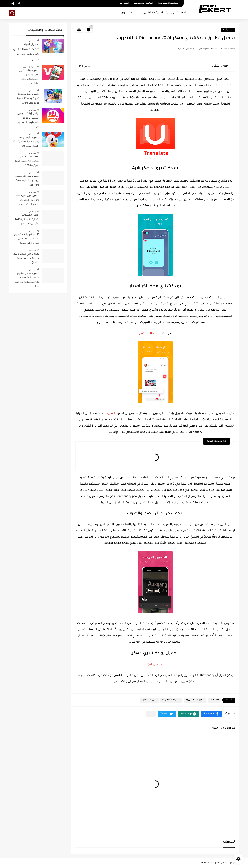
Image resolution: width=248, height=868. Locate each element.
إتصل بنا (124, 3)
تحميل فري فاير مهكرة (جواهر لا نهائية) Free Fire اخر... (27, 181)
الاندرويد (110, 414)
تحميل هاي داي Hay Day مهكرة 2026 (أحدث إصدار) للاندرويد (26, 142)
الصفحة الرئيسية (176, 13)
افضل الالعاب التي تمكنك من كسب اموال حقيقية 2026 (26, 161)
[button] (212, 714)
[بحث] (12, 13)
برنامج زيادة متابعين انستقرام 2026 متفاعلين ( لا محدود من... (28, 120)
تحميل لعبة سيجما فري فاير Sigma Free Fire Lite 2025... (28, 99)
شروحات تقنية (149, 700)
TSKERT (203, 863)
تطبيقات (228, 30)
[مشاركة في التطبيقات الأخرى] (151, 714)
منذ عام (33, 40)
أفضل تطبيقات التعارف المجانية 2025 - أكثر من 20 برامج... (26, 220)
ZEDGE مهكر (147, 334)
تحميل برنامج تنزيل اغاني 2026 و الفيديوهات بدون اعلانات (29, 77)
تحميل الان (155, 665)
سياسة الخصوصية (168, 3)
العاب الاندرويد (129, 13)
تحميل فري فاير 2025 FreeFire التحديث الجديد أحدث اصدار (28, 200)
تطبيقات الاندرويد (152, 13)
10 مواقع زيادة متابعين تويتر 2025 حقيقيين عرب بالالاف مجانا (27, 239)
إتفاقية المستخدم (143, 3)
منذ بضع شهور (30, 67)
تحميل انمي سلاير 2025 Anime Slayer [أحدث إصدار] (26, 259)
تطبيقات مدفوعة (171, 700)
